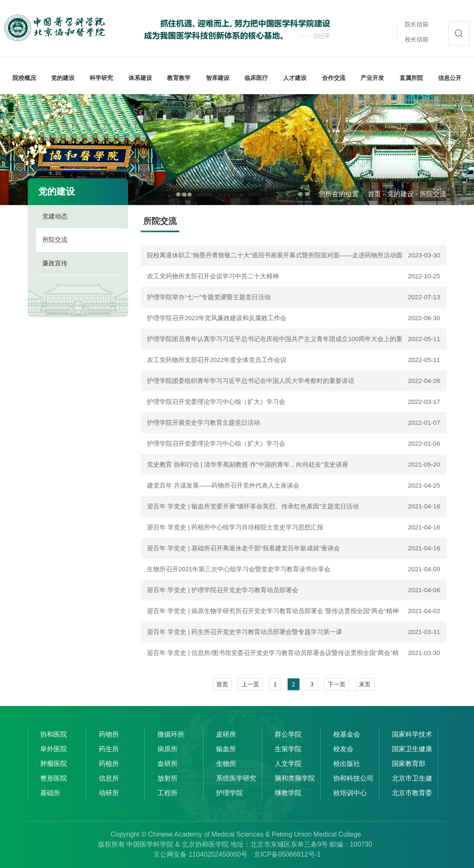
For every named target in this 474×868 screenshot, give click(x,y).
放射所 (167, 778)
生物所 (226, 764)
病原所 (167, 749)
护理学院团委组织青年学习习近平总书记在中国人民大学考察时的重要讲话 (251, 381)
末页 (365, 684)
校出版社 (347, 764)
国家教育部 (409, 764)
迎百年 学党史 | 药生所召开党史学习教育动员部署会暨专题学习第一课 (245, 632)
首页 (374, 194)
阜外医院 (54, 749)
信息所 (109, 778)
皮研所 (226, 734)
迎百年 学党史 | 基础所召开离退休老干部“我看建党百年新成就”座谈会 (243, 548)
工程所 (167, 793)
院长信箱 (417, 24)
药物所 (109, 734)
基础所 (50, 793)
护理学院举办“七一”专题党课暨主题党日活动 (209, 297)
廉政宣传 (55, 263)
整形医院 (54, 778)
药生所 (109, 749)
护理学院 (229, 793)
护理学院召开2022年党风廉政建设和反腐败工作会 (217, 318)
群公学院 (288, 734)
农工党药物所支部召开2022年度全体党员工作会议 (217, 360)
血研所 (167, 764)
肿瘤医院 (54, 764)
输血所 (226, 749)
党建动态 (55, 216)
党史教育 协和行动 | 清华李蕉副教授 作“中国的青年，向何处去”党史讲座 (248, 464)
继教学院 (288, 793)
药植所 (109, 764)
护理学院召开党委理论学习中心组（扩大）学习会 (216, 402)
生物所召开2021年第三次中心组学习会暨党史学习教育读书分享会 (239, 569)
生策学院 (288, 749)
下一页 (337, 684)
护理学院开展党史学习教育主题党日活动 (204, 422)
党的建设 (400, 194)
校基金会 (347, 734)
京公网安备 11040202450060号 (200, 854)
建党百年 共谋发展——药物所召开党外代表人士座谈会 (223, 485)
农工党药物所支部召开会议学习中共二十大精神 (213, 276)
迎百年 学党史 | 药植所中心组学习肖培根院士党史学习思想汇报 (235, 527)
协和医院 (54, 734)
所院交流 (433, 194)
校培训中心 (350, 793)
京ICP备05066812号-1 (287, 854)
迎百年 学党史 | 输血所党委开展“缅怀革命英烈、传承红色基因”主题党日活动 (253, 506)
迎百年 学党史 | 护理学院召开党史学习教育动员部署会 (223, 590)
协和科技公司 (353, 778)
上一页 (250, 684)
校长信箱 (417, 39)
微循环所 (171, 734)
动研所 (109, 793)
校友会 (343, 749)
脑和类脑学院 (295, 778)
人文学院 (288, 764)
